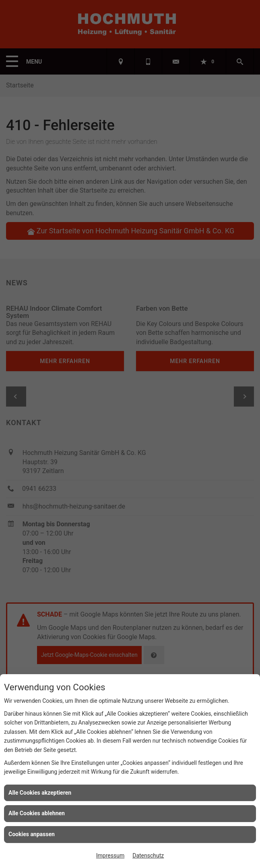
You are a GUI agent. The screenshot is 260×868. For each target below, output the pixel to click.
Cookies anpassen (32, 834)
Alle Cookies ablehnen (37, 813)
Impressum (110, 856)
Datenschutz (148, 856)
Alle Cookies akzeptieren (40, 793)
